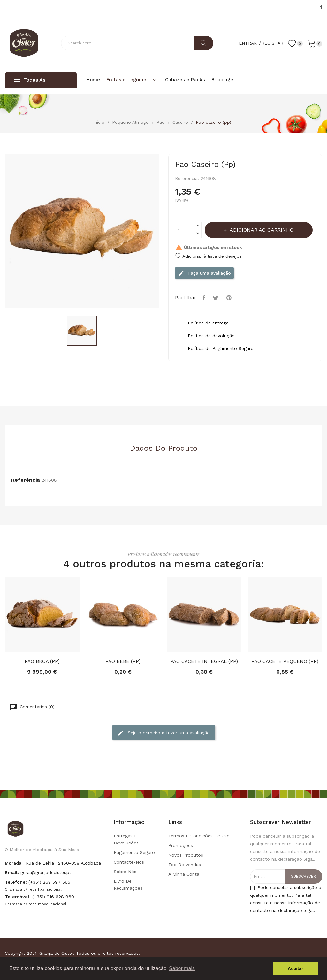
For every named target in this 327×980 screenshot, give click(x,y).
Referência (26, 480)
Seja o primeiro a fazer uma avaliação (164, 733)
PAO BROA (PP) (42, 661)
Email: (12, 872)
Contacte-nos (129, 862)
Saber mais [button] (182, 968)
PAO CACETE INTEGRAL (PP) (204, 661)
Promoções (181, 845)
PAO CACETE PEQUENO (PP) (285, 661)
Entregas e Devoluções (126, 839)
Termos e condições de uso (199, 836)
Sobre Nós (125, 872)
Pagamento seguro (134, 852)
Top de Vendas (185, 865)
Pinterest (230, 298)
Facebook (321, 7)
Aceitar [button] (296, 969)
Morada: (14, 863)
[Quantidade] (185, 230)
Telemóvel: (18, 897)
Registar (272, 43)
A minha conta (184, 874)
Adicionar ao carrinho (261, 230)
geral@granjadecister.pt (46, 872)
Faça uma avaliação (204, 273)
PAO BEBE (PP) (123, 661)
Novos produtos (186, 855)
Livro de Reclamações (128, 885)
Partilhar (205, 298)
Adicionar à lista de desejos (208, 256)
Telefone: (16, 882)
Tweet (217, 298)
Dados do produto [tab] (163, 449)
